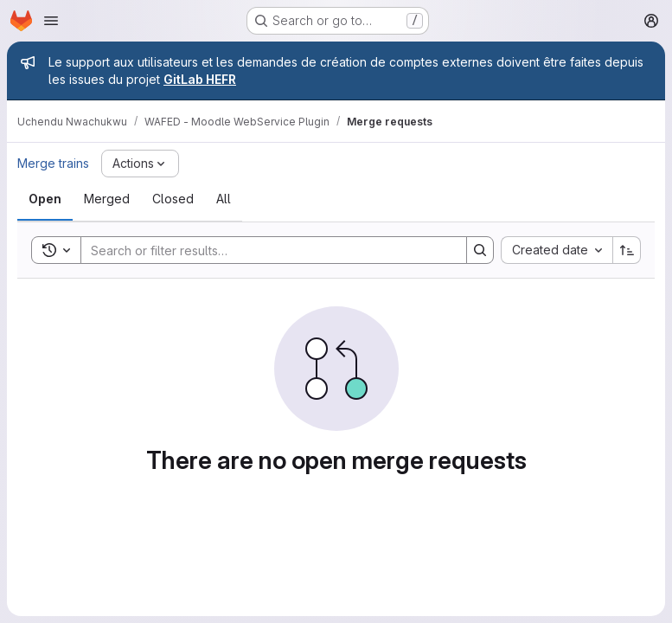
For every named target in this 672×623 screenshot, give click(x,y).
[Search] (265, 250)
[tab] (45, 199)
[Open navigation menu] (51, 21)
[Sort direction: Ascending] (627, 250)
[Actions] (140, 164)
